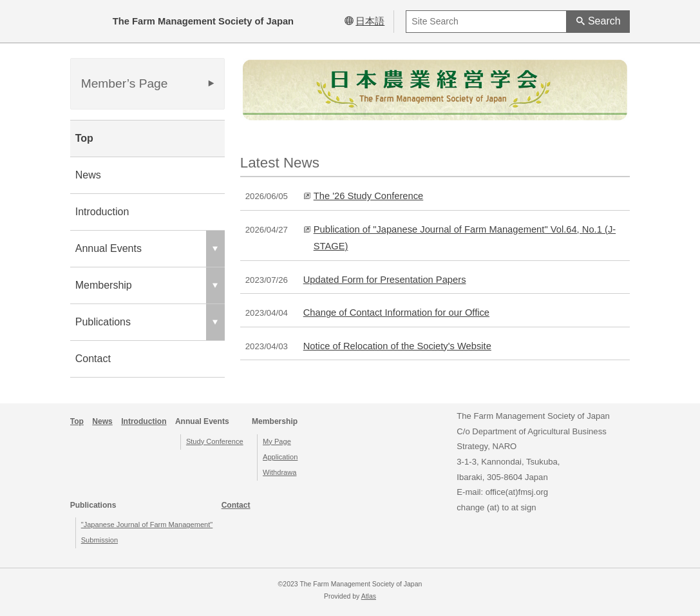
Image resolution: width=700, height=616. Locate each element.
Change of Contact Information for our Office (396, 313)
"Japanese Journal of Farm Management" (147, 525)
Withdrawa (279, 472)
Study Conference (215, 441)
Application (280, 457)
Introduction (102, 212)
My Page (277, 441)
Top (84, 138)
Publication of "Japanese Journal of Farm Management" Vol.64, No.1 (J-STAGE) (465, 238)
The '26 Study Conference (369, 196)
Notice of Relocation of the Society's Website (397, 346)
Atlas (369, 596)
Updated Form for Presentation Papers (385, 280)
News (88, 175)
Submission (99, 540)
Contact (93, 359)
